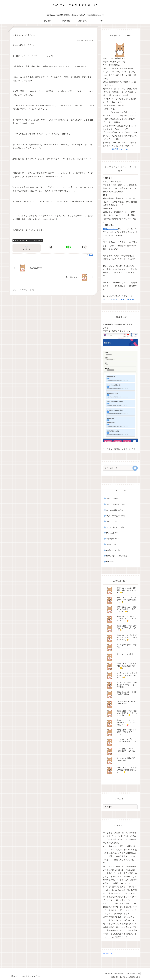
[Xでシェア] (51, 247)
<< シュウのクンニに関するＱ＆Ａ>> (118, 299)
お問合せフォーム (110, 229)
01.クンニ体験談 (19, 241)
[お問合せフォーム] (120, 149)
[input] (119, 468)
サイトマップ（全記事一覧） (113, 973)
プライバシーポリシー (132, 973)
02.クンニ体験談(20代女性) (34, 241)
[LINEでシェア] (68, 247)
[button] (86, 247)
